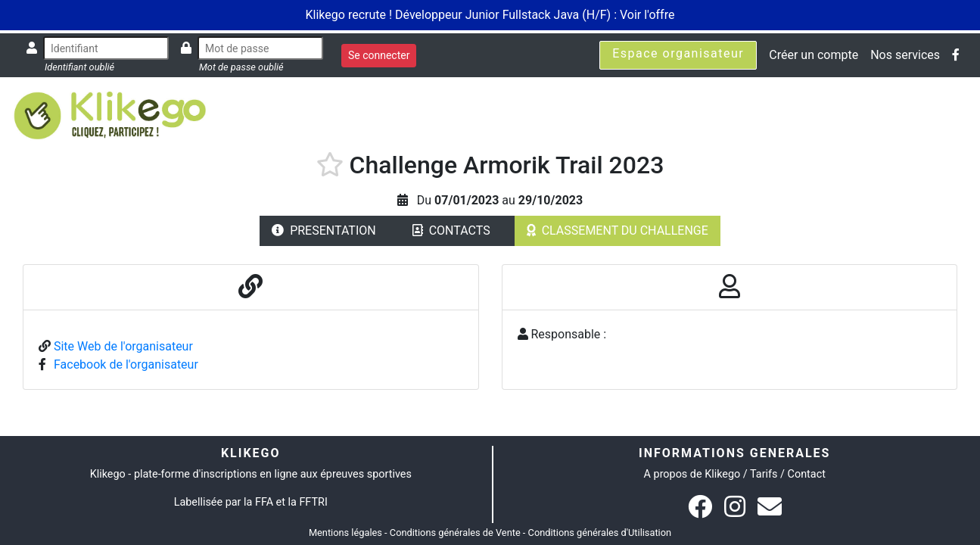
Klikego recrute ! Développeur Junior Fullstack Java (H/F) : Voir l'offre (490, 15)
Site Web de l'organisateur (123, 346)
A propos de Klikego (692, 474)
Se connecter (379, 55)
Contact (807, 474)
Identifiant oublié (79, 67)
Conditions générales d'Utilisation (600, 533)
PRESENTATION (324, 230)
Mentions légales (345, 533)
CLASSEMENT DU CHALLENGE (618, 230)
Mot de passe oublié (241, 67)
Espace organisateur (678, 53)
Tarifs (764, 474)
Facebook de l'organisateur (126, 364)
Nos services (905, 55)
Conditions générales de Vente (455, 533)
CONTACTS (451, 230)
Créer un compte (814, 55)
